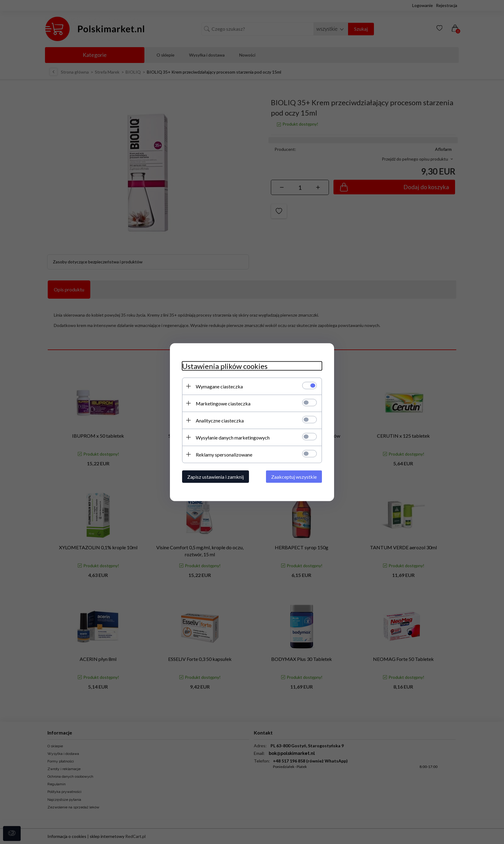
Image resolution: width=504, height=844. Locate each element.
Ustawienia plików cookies (225, 366)
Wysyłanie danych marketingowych (233, 437)
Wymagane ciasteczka (219, 386)
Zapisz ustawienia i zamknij (216, 476)
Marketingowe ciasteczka (223, 403)
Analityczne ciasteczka (220, 420)
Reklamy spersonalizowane (224, 454)
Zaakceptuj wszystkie (294, 476)
